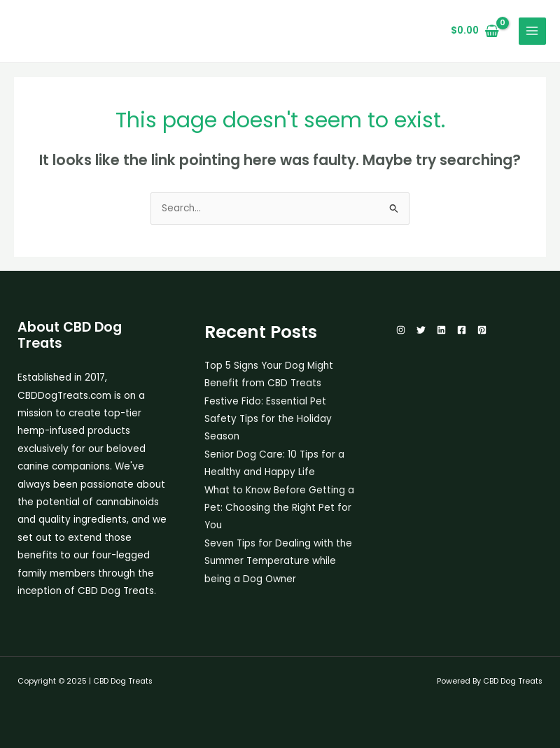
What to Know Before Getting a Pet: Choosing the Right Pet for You (279, 508)
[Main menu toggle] (532, 31)
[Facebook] (462, 330)
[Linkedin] (441, 330)
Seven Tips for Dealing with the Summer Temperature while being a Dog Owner (278, 561)
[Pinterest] (482, 330)
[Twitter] (421, 330)
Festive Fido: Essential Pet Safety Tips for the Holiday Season (268, 419)
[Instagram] (401, 330)
